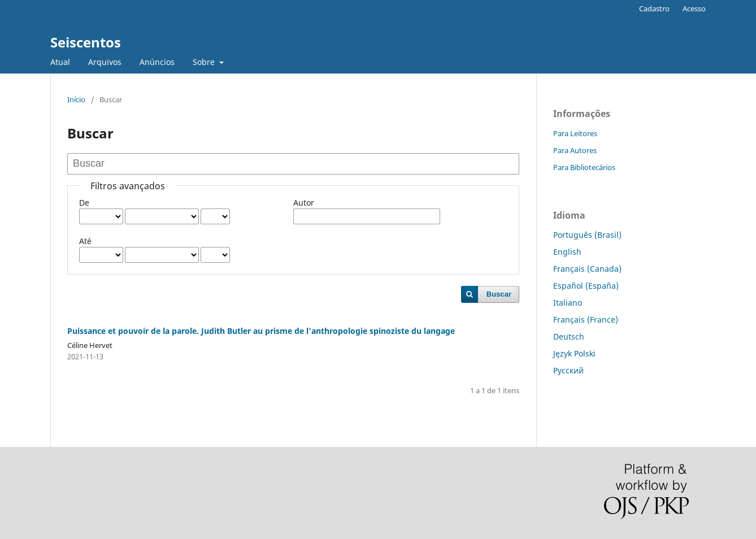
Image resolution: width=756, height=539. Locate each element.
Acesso (694, 8)
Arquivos (105, 62)
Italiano (568, 303)
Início (76, 99)
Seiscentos (86, 42)
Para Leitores (575, 133)
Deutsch (569, 336)
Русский (568, 370)
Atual (60, 62)
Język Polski (574, 353)
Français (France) (586, 320)
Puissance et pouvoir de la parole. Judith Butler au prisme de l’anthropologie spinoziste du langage (261, 331)
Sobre (205, 62)
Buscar (499, 294)
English (567, 252)
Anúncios (157, 62)
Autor (304, 203)
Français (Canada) (587, 269)
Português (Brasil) (587, 235)
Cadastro (654, 8)
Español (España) (586, 286)
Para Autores (575, 150)
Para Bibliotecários (584, 167)
